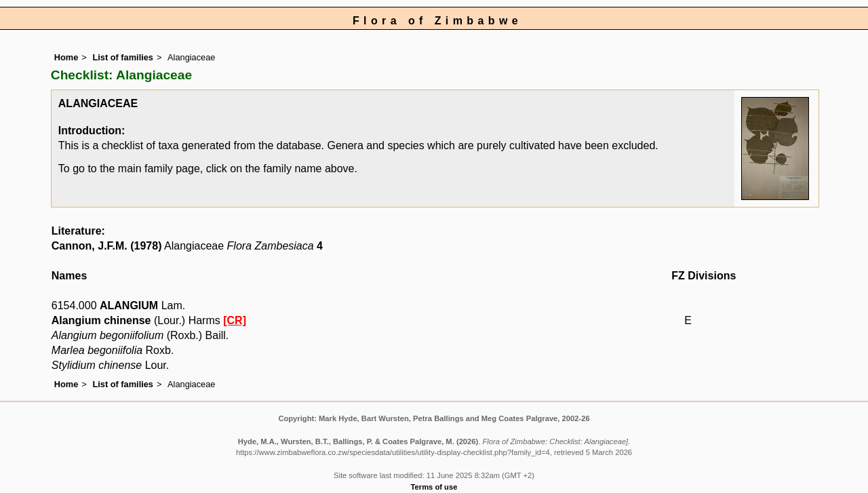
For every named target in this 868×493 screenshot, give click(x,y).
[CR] (235, 320)
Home (66, 57)
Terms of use (434, 487)
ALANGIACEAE (98, 103)
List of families (123, 57)
